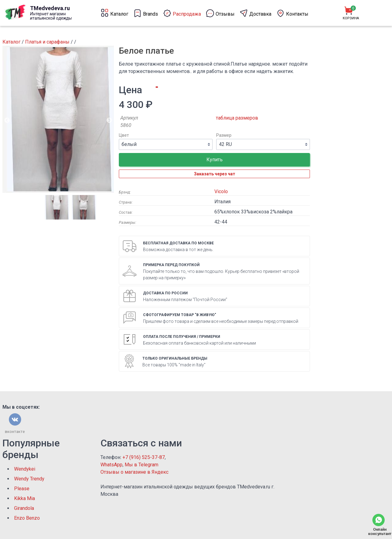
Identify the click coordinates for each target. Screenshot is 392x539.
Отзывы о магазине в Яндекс (134, 472)
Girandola (24, 508)
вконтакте (15, 432)
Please (22, 489)
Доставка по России (165, 293)
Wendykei (25, 469)
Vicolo (221, 191)
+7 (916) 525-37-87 (144, 457)
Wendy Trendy (29, 479)
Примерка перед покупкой (171, 265)
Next (109, 120)
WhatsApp (111, 465)
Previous (7, 120)
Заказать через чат (215, 174)
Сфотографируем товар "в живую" (180, 315)
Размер (224, 135)
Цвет (124, 135)
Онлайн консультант (379, 531)
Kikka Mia (24, 498)
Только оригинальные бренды (175, 358)
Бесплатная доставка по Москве (178, 243)
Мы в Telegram (141, 465)
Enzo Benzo (27, 518)
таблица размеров (237, 118)
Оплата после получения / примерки (182, 337)
